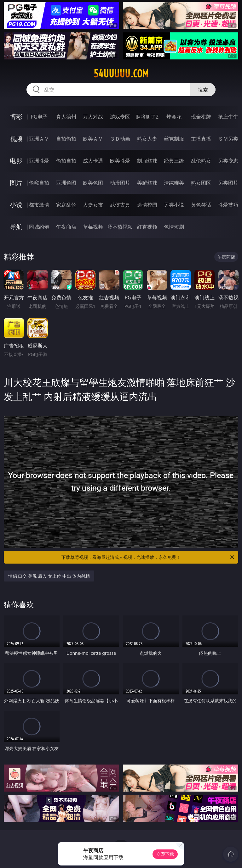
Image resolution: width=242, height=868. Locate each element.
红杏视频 (147, 227)
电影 (16, 161)
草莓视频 (93, 227)
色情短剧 (174, 227)
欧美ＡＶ (93, 139)
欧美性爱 (120, 161)
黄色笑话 (201, 205)
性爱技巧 (228, 205)
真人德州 (66, 117)
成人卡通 (93, 161)
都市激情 (39, 205)
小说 (16, 205)
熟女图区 (201, 183)
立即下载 (165, 854)
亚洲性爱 (39, 161)
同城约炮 (39, 227)
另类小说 (174, 205)
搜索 (203, 90)
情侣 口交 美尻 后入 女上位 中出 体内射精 (49, 576)
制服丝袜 (147, 161)
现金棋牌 (201, 117)
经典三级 (174, 161)
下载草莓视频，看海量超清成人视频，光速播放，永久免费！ (148, 557)
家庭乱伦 (66, 205)
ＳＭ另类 (228, 139)
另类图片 (228, 183)
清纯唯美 (174, 183)
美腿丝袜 (147, 183)
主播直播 (201, 139)
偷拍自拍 (66, 161)
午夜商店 (66, 227)
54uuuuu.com (121, 74)
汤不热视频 (120, 227)
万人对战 (93, 117)
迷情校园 (147, 205)
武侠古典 (120, 205)
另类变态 (228, 161)
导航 (16, 227)
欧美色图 (93, 183)
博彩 (16, 117)
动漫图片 (120, 183)
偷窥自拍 (39, 183)
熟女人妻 (147, 139)
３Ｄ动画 (120, 139)
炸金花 (174, 117)
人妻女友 (93, 205)
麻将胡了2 (147, 117)
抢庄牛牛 (228, 117)
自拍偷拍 (66, 139)
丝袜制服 (174, 139)
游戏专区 (120, 117)
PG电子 (39, 117)
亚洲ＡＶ (39, 139)
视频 (16, 139)
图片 (16, 183)
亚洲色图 (66, 183)
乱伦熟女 (201, 161)
